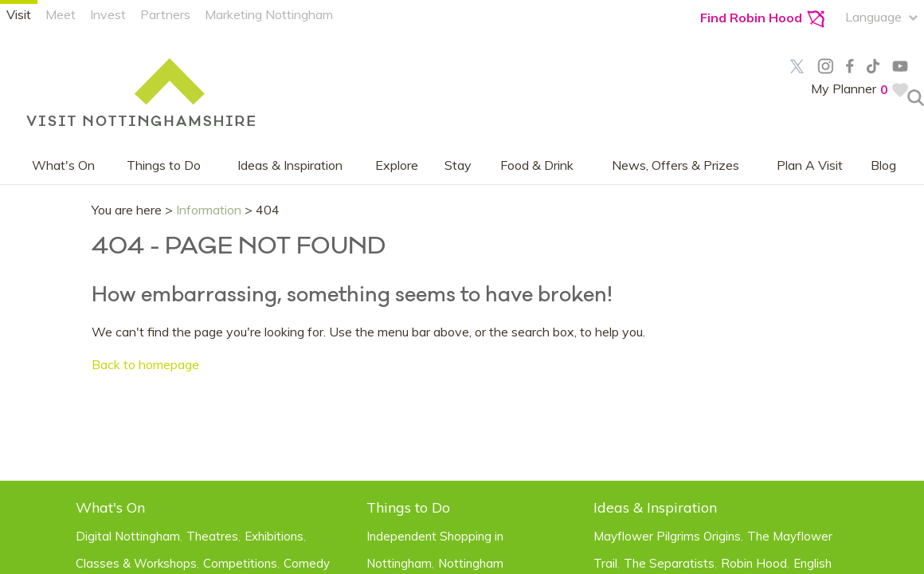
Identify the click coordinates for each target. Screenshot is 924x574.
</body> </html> (462, 287)
